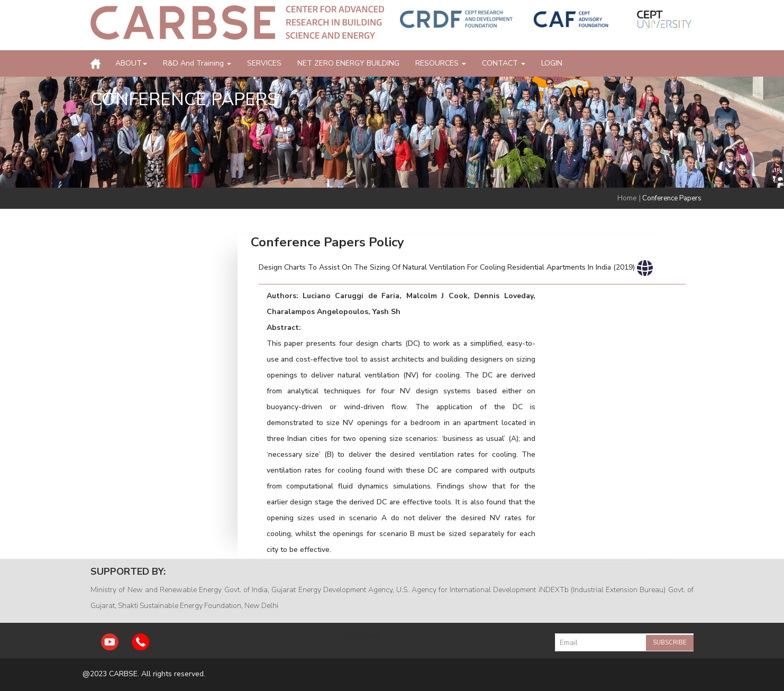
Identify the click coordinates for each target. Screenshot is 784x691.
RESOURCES (441, 63)
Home (627, 198)
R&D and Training (197, 63)
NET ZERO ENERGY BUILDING (348, 63)
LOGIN (552, 63)
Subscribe (670, 643)
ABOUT (131, 63)
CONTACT (504, 63)
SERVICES (264, 63)
